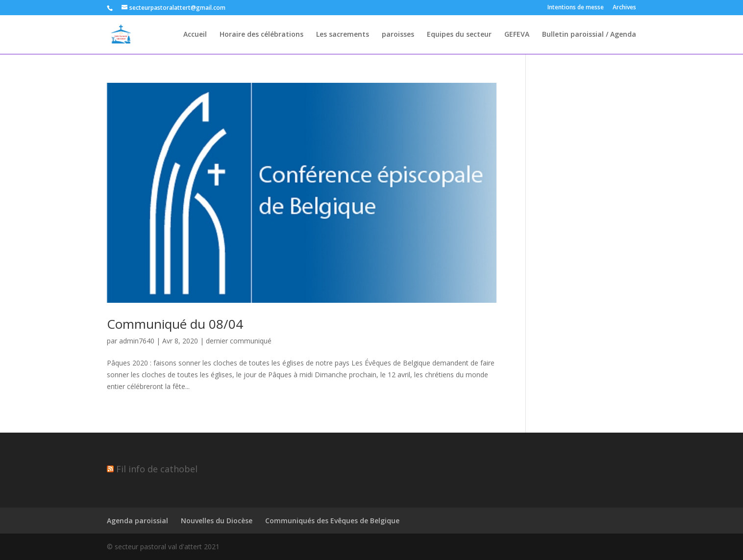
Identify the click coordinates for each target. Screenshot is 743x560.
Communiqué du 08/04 (175, 324)
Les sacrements (343, 35)
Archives (624, 8)
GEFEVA (517, 35)
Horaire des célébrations (261, 35)
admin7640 (137, 341)
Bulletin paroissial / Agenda (589, 35)
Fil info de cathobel (157, 469)
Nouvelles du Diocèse (217, 521)
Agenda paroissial (137, 521)
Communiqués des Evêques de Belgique (332, 521)
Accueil (195, 35)
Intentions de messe (576, 8)
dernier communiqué (239, 341)
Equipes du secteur (459, 35)
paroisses (398, 35)
